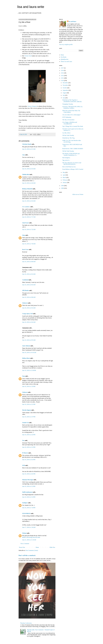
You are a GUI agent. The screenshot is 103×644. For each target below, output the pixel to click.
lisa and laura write (31, 7)
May (64, 172)
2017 (63, 68)
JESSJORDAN (26, 513)
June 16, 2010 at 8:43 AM (29, 285)
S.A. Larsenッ (26, 207)
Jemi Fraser (26, 223)
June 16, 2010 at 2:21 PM (29, 404)
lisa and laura (72, 21)
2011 (63, 78)
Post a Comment (25, 544)
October (65, 88)
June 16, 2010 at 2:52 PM (29, 435)
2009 (63, 186)
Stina (24, 235)
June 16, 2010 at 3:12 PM (29, 447)
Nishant (24, 533)
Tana (24, 376)
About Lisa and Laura (66, 61)
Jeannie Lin (25, 423)
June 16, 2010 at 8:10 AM (29, 274)
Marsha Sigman (27, 410)
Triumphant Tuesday (68, 104)
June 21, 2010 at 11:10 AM (29, 540)
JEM (24, 465)
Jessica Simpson (32, 106)
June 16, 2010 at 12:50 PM (29, 370)
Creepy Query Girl (27, 314)
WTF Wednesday (67, 117)
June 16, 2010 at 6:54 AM (29, 201)
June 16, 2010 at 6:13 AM (29, 149)
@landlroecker (65, 59)
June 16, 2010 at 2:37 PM (29, 417)
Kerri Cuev (25, 249)
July (64, 95)
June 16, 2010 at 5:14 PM (29, 497)
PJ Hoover (25, 453)
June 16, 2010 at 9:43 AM (29, 322)
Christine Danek (27, 144)
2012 (63, 76)
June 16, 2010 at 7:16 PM (29, 508)
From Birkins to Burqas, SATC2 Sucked (73, 169)
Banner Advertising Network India (31, 537)
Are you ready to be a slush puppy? (71, 115)
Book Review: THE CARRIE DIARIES (73, 149)
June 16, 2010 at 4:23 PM (29, 460)
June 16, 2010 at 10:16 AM (29, 352)
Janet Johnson (26, 346)
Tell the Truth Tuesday (68, 135)
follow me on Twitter (78, 194)
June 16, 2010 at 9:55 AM (29, 340)
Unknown (25, 303)
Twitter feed (28, 56)
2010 (63, 81)
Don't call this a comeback (27, 555)
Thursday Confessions (26, 623)
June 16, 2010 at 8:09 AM (29, 262)
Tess (23, 440)
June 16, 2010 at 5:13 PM (29, 486)
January (65, 182)
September (66, 90)
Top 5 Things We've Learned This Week (73, 126)
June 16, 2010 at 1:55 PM (29, 386)
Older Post (52, 547)
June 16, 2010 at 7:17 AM (29, 217)
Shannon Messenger (28, 480)
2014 (63, 70)
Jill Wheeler (26, 290)
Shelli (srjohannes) (27, 492)
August (65, 93)
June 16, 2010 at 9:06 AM (29, 297)
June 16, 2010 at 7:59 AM (29, 244)
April (64, 175)
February (65, 180)
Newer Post (22, 547)
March (65, 177)
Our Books (64, 57)
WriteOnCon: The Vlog (68, 138)
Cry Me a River (66, 133)
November (66, 85)
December (66, 83)
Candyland (25, 280)
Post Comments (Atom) (32, 550)
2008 (63, 188)
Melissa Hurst (26, 358)
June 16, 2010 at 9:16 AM (29, 308)
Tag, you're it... (66, 160)
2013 (63, 73)
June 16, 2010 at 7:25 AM (29, 229)
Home (37, 547)
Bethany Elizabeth (27, 189)
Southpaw (25, 503)
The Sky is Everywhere (68, 120)
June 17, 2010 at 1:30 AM (29, 527)
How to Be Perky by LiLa (69, 167)
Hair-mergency (66, 158)
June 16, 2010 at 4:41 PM (29, 474)
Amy (24, 155)
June (64, 98)
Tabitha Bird (26, 174)
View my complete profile (66, 44)
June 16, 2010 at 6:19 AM (29, 169)
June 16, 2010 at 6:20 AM (29, 183)
